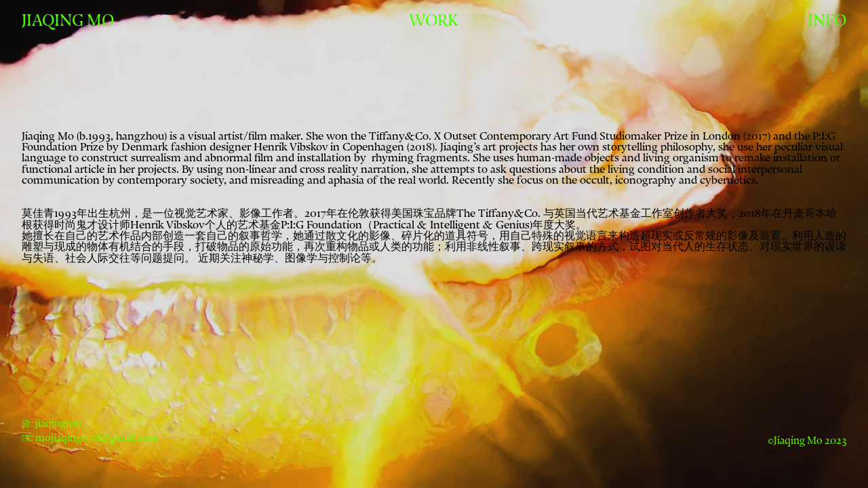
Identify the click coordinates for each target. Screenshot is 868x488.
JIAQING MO (68, 21)
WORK (434, 21)
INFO (827, 21)
